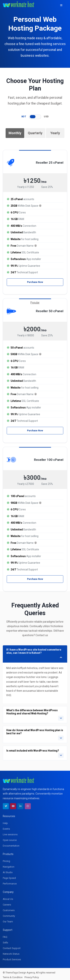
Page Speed (9, 876)
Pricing (6, 859)
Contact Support (12, 946)
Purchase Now (35, 282)
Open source (10, 838)
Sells (5, 940)
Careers (7, 902)
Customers (9, 908)
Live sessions (10, 832)
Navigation (9, 864)
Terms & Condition (13, 975)
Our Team (8, 919)
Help (5, 821)
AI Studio (8, 870)
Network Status (11, 952)
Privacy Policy (32, 975)
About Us (8, 897)
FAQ (5, 935)
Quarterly (35, 133)
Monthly (15, 133)
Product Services (12, 957)
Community (9, 914)
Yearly (55, 133)
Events (6, 827)
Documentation (11, 843)
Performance (10, 881)
